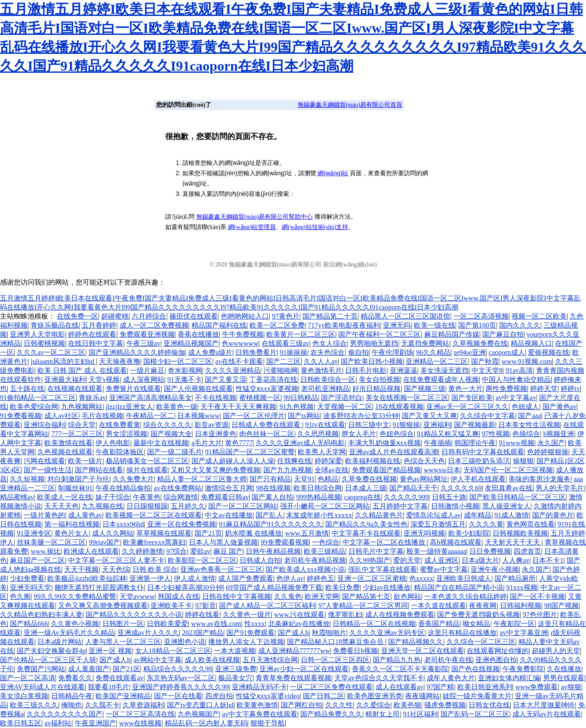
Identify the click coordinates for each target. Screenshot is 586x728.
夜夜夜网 (483, 606)
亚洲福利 (437, 425)
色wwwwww (240, 343)
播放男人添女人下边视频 (246, 642)
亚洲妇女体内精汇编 (509, 678)
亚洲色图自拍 (496, 660)
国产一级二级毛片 (175, 452)
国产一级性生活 (48, 470)
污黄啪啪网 (281, 370)
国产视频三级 (425, 389)
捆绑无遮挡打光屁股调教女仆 (99, 587)
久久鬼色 (288, 596)
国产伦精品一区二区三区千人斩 (48, 660)
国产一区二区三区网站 (243, 506)
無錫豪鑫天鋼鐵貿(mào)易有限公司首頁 (350, 105)
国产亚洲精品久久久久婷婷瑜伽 (137, 352)
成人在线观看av (399, 687)
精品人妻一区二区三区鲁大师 (202, 479)
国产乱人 (269, 515)
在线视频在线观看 (75, 389)
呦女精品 (476, 624)
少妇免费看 (27, 578)
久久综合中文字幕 (487, 416)
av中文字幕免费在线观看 (260, 714)
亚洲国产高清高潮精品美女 (151, 398)
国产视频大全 (171, 434)
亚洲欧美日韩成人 (464, 578)
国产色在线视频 (475, 669)
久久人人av (321, 361)
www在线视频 (140, 723)
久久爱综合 (373, 705)
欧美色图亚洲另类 (375, 696)
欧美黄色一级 (177, 407)
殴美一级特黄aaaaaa (436, 551)
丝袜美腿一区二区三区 (51, 542)
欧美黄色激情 (257, 705)
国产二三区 (284, 361)
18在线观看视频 (399, 407)
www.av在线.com (216, 624)
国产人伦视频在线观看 (198, 389)
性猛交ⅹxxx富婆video (268, 696)
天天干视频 (81, 569)
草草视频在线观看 (164, 533)
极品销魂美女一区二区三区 (147, 461)
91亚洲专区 (34, 533)
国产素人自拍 (272, 497)
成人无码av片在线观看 (547, 714)
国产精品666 (29, 624)
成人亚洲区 (441, 560)
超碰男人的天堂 (556, 651)
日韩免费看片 (256, 352)
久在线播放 (564, 669)
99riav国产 (104, 542)
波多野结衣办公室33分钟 (361, 416)
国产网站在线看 (99, 470)
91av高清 (519, 370)
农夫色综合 (327, 352)
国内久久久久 (520, 325)
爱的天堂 (407, 560)
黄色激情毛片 (321, 370)
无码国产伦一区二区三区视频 (508, 470)
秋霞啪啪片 (329, 633)
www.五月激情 (307, 533)
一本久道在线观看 (438, 606)
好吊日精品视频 (376, 389)
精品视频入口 (531, 343)
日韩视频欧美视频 (520, 533)
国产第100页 (477, 325)
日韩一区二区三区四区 (335, 660)
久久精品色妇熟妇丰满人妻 (41, 615)
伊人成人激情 (194, 578)
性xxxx (255, 624)
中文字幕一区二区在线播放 (385, 542)
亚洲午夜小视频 (495, 569)
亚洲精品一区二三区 (437, 361)
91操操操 (293, 352)
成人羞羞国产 (89, 669)
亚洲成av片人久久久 (148, 633)
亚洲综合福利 (44, 425)
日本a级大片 (480, 560)
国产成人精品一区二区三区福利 (267, 606)
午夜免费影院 (523, 669)
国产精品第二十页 (330, 316)
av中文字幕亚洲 (523, 633)
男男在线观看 (564, 678)
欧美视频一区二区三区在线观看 (154, 515)
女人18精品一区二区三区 (173, 651)
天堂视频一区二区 (345, 407)
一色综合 (326, 542)
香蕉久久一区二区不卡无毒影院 (400, 669)
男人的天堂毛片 (560, 488)
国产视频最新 (475, 425)
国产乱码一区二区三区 (475, 714)
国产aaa (529, 416)
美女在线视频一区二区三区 (407, 398)
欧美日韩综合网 (318, 488)
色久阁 (20, 596)
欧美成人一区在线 (65, 497)
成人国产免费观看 (246, 578)
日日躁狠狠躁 (147, 506)
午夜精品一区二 (150, 416)
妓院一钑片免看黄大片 (477, 696)
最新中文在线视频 (161, 443)
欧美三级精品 (324, 551)
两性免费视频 (506, 389)
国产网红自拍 (302, 705)
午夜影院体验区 (120, 452)
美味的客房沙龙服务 (540, 479)
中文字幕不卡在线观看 (366, 533)
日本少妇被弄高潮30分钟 (185, 587)
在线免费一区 (77, 316)
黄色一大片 (466, 389)
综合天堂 (82, 425)
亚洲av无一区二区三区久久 (467, 407)
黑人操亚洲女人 (506, 506)
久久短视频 (27, 479)
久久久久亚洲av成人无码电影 (300, 443)
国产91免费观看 (250, 633)
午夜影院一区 (514, 624)
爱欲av (200, 551)
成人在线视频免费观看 (400, 615)
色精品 (328, 479)
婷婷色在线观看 (92, 334)
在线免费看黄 (120, 425)
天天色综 (116, 569)
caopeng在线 (362, 497)
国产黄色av (560, 407)
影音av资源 (211, 425)
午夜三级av (143, 343)
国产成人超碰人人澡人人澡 (233, 461)
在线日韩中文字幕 (96, 343)
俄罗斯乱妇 (345, 615)
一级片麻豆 (147, 370)
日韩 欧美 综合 (155, 569)
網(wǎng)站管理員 (252, 227)
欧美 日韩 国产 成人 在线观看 (82, 370)
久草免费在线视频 (369, 479)
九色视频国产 (198, 714)
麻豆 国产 (228, 551)
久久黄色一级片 (247, 615)
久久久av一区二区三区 (51, 352)
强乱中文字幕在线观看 (382, 569)
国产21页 (208, 533)
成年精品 (478, 515)
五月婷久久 (188, 506)
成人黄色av (85, 515)
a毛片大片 (207, 443)
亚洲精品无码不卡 (259, 687)
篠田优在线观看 (194, 316)
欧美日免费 (342, 587)
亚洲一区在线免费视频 (182, 524)
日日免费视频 (490, 551)
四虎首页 (527, 551)
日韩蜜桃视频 (44, 343)
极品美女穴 (235, 678)
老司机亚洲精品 (325, 389)
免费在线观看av (119, 678)
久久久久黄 (486, 524)
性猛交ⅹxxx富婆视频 (267, 389)
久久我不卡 (102, 705)
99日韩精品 (301, 398)
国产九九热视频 (287, 470)
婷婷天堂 (544, 389)
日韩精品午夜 (72, 696)
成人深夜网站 (144, 379)
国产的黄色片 (553, 515)
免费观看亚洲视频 (147, 334)
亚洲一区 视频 (110, 651)
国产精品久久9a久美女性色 (366, 524)
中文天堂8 (487, 370)
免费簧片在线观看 (133, 389)
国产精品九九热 (397, 660)
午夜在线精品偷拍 (123, 488)
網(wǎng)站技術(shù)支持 (315, 227)
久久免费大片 (133, 479)
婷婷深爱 (328, 461)
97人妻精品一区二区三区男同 (363, 606)
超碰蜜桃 (115, 316)
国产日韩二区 (324, 696)
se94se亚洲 (470, 352)
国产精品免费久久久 (331, 714)
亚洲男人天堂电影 (37, 334)
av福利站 (58, 723)
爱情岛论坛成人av (433, 515)
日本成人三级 (366, 488)
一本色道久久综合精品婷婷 (466, 596)
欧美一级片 (85, 461)
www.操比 (46, 551)
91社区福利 (420, 714)
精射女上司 (382, 714)
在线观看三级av (285, 343)
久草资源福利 (143, 705)
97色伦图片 (540, 615)
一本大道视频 (234, 651)
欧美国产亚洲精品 (123, 696)
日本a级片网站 (60, 642)
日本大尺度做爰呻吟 (544, 705)
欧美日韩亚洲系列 (485, 687)
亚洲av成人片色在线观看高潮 (393, 452)
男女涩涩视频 (126, 434)
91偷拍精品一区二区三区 (38, 398)
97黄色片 (286, 316)
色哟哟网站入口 (245, 316)
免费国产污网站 (41, 669)
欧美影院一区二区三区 (202, 560)
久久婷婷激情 (142, 551)
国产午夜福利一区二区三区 (379, 334)
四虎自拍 (219, 696)
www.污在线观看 (299, 615)
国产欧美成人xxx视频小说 (305, 569)
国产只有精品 (270, 479)
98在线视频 (273, 488)
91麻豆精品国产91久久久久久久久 (271, 524)
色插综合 (526, 434)
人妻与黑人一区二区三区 (123, 642)
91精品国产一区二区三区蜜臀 (250, 452)
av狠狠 (571, 687)
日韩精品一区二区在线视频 (374, 624)
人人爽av (516, 560)
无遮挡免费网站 (425, 343)
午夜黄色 (147, 497)
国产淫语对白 (342, 398)
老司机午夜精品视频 (315, 560)
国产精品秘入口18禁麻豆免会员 (336, 642)
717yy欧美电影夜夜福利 (344, 325)
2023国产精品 (203, 633)
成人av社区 (61, 416)
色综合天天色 (424, 461)
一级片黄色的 (44, 515)
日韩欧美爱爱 (167, 624)
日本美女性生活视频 (529, 425)
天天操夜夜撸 (120, 361)
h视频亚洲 (558, 434)
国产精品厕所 (515, 578)
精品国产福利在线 (219, 325)
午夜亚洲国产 (96, 723)
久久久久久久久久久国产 (65, 714)
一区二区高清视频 (481, 316)
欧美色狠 (407, 705)
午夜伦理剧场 (392, 352)
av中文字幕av (516, 398)
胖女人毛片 (359, 434)
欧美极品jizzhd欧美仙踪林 (87, 578)
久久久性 (339, 705)
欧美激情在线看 (68, 443)
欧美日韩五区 (21, 723)
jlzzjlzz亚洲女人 (130, 407)
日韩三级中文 (369, 425)
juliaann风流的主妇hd (63, 361)
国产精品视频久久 (416, 642)
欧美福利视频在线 (373, 461)
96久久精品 (433, 352)
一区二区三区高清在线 (140, 714)
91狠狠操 (406, 425)
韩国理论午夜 (475, 443)
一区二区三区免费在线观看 (331, 687)
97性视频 (496, 434)
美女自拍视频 (379, 379)
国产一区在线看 (178, 696)
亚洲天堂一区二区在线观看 (423, 651)
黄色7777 (239, 443)
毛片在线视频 (102, 416)
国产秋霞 (485, 361)
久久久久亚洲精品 (233, 370)
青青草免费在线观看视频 (293, 678)
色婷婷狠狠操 (548, 452)
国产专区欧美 (472, 398)
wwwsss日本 (442, 470)
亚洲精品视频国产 (191, 343)
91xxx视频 (522, 587)
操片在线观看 (147, 470)
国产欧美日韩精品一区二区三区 (518, 497)
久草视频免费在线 (480, 343)
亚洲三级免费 (236, 669)
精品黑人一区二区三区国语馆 (405, 316)
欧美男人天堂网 (322, 452)
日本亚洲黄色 (216, 434)
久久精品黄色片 (379, 515)
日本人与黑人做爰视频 (223, 542)
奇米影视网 (185, 370)
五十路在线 (27, 389)
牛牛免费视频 (243, 334)
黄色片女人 (71, 533)
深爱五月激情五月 (438, 524)
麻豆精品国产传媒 (452, 334)
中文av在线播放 (229, 515)
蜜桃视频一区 (260, 398)
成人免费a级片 (210, 352)
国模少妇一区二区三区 (178, 361)
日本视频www (199, 416)
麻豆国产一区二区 (37, 560)
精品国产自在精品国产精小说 (459, 587)
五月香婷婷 (99, 325)
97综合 (176, 551)
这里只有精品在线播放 (462, 633)
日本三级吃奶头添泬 (479, 461)
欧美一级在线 (435, 325)
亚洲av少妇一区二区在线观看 (304, 669)
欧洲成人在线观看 (91, 551)
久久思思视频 (318, 434)
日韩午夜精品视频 (273, 551)
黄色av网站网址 (424, 479)
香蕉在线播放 (198, 334)
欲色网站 (407, 596)
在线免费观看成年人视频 (441, 379)
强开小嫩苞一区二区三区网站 (325, 506)
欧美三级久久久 (34, 705)
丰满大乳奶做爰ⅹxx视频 (384, 443)
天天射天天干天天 (513, 542)
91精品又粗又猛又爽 (448, 434)
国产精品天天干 (413, 488)
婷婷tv (570, 389)
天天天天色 (62, 506)
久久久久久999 (406, 497)
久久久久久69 (461, 488)
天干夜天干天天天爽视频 (238, 407)
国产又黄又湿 (225, 379)
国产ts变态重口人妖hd (200, 705)
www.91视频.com (527, 361)
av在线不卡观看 (239, 361)
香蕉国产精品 (439, 624)
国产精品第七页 (366, 596)
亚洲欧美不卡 (171, 606)
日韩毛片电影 (366, 370)
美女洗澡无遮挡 (444, 370)
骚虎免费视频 (445, 705)
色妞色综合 (397, 434)
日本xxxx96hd (123, 524)
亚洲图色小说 (185, 642)
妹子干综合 (113, 497)
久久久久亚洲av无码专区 (387, 633)
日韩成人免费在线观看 (267, 425)
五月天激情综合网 (270, 660)
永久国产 (551, 443)
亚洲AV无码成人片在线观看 (42, 687)
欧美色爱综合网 (34, 407)
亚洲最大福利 (65, 379)
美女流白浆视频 (24, 696)
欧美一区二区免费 (277, 325)
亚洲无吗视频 (424, 533)
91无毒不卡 (185, 379)
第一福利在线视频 (72, 524)
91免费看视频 (21, 416)
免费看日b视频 (355, 651)
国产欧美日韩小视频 (372, 361)
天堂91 (304, 479)
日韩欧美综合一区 (328, 379)
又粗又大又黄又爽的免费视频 (216, 470)
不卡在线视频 (216, 398)
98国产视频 (561, 606)
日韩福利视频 (521, 606)
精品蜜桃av (17, 497)
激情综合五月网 (229, 488)
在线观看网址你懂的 (498, 651)
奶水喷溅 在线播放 (253, 533)
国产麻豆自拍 (503, 334)
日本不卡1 (548, 560)
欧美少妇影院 (469, 533)
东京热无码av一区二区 (181, 678)
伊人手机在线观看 (478, 479)
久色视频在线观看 (65, 452)
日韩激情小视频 (455, 506)
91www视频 (517, 443)
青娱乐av (92, 398)
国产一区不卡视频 (537, 596)
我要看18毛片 (108, 687)
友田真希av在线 (509, 488)
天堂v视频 (104, 379)
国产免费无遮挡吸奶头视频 (478, 615)
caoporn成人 (507, 352)
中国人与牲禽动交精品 (516, 379)
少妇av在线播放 (387, 587)
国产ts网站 (304, 416)
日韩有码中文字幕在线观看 (483, 452)
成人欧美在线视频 (212, 660)
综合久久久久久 (167, 425)
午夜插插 (438, 443)
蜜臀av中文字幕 (444, 569)
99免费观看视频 (285, 542)
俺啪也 (71, 705)
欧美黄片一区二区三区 (301, 334)
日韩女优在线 (489, 705)
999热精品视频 (319, 497)
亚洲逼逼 (404, 370)
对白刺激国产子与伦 (78, 479)
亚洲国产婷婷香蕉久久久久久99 (180, 687)
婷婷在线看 (202, 615)
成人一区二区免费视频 (154, 325)
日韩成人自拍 (260, 560)
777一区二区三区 (77, 434)
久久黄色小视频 (75, 624)
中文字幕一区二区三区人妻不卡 (116, 560)
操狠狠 (523, 461)
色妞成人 (525, 407)
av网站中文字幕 (157, 660)
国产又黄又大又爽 (429, 416)
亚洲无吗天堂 (31, 587)
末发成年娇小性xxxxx (319, 515)
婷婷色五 (321, 578)
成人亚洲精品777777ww (294, 651)
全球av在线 (332, 470)
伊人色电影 (113, 443)
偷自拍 (358, 352)
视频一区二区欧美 (539, 316)
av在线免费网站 (178, 488)
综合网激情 (181, 497)
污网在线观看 (44, 461)
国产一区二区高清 (28, 678)
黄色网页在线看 (530, 524)
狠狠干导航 (268, 723)
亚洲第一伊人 (150, 578)
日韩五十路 (449, 497)
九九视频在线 (102, 506)
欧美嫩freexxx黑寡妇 (154, 542)
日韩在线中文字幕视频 (237, 596)
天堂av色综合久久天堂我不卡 (379, 678)
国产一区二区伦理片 (254, 416)
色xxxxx (421, 578)
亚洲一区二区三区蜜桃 (372, 578)
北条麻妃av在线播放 (299, 624)
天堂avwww (137, 596)
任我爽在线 (294, 461)
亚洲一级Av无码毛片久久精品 (69, 633)
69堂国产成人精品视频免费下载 (274, 587)
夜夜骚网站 (423, 696)
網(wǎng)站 (333, 173)
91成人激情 (512, 515)
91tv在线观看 (325, 425)
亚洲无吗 (397, 325)
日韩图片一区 (123, 624)
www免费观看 (537, 687)
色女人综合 (330, 343)
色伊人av (290, 578)
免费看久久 (75, 678)
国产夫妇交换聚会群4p (51, 651)
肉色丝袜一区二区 (267, 434)
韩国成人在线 (179, 596)
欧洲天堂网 (322, 596)
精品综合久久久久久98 (178, 669)
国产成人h (293, 633)
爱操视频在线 (549, 352)
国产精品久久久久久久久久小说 (134, 615)
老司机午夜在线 (448, 660)
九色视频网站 (82, 407)
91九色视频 (296, 407)
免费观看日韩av (225, 497)
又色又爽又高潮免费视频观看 (103, 606)
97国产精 (440, 687)
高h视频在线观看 (456, 542)
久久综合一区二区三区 (481, 642)
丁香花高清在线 (273, 379)
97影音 (206, 606)
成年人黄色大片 (451, 678)
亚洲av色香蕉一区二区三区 (221, 569)
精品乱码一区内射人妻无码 (206, 723)
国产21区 (126, 669)
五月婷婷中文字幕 (400, 506)
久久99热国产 (370, 560)
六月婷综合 (149, 316)
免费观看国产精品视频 (386, 470)
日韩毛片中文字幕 (376, 551)
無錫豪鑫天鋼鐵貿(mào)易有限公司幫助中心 (254, 217)
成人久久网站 (113, 533)
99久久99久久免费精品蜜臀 (75, 596)
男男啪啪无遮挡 (374, 343)
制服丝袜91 (75, 488)
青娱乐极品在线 (55, 325)
